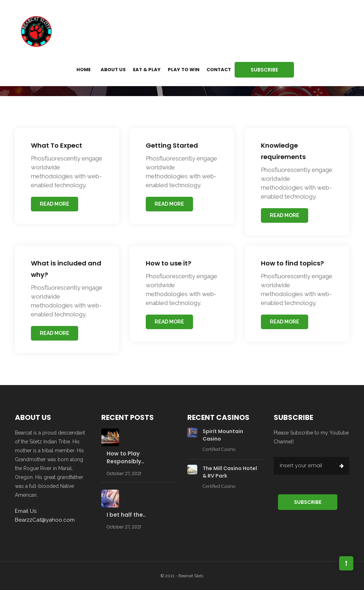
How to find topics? (292, 263)
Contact (219, 70)
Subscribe (264, 70)
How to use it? (168, 263)
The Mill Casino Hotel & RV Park (230, 472)
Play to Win (184, 70)
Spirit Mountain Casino (223, 435)
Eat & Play (147, 70)
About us (113, 70)
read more (55, 204)
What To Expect (57, 145)
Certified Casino (219, 449)
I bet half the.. (126, 515)
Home (84, 70)
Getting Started (172, 145)
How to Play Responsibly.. (125, 458)
